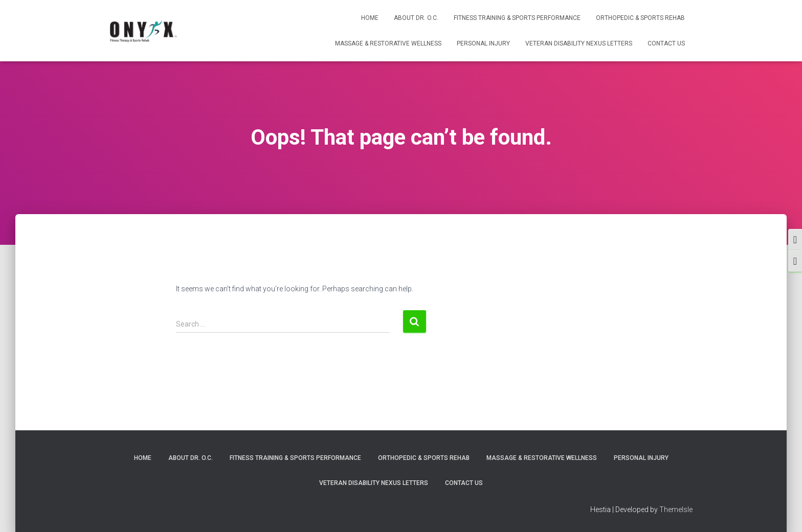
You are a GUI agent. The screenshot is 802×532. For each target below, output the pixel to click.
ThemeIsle (676, 510)
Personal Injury (483, 43)
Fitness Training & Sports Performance (517, 18)
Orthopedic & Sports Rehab (640, 18)
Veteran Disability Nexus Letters (579, 43)
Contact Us (666, 43)
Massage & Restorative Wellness (388, 43)
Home (370, 18)
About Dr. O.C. (416, 18)
